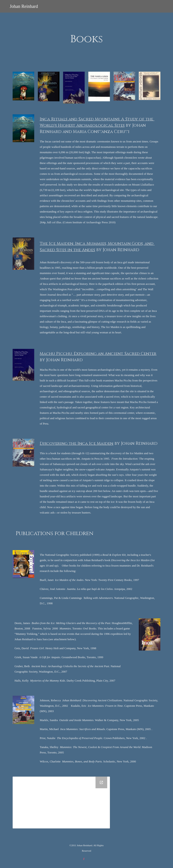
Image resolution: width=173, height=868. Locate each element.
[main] (86, 39)
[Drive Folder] (61, 803)
